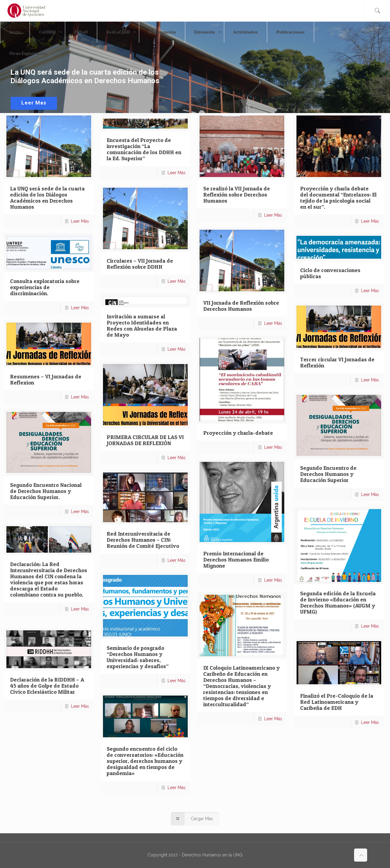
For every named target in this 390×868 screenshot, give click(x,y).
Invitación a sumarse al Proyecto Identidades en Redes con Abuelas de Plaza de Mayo (142, 326)
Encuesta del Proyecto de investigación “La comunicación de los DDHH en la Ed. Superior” (144, 149)
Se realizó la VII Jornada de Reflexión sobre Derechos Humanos (237, 195)
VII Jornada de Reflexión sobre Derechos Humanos (241, 306)
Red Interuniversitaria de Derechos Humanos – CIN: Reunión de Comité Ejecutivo (143, 540)
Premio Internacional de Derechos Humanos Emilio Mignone (236, 560)
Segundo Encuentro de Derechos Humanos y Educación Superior (328, 474)
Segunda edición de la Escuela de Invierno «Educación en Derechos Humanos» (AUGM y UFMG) (338, 602)
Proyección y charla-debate (238, 433)
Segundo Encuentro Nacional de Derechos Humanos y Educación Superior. (46, 491)
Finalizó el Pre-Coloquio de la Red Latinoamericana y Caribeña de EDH (337, 702)
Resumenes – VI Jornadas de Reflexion (46, 379)
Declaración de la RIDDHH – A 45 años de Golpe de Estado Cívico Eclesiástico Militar (47, 686)
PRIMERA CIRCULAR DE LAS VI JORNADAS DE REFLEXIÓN (145, 440)
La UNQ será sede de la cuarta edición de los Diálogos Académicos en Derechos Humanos (47, 198)
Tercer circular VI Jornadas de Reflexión (337, 362)
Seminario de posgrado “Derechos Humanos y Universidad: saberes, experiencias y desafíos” (138, 657)
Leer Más (80, 221)
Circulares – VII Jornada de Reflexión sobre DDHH (140, 264)
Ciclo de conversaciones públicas (330, 273)
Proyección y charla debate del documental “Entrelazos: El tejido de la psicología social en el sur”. (338, 198)
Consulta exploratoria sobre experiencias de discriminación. (45, 287)
